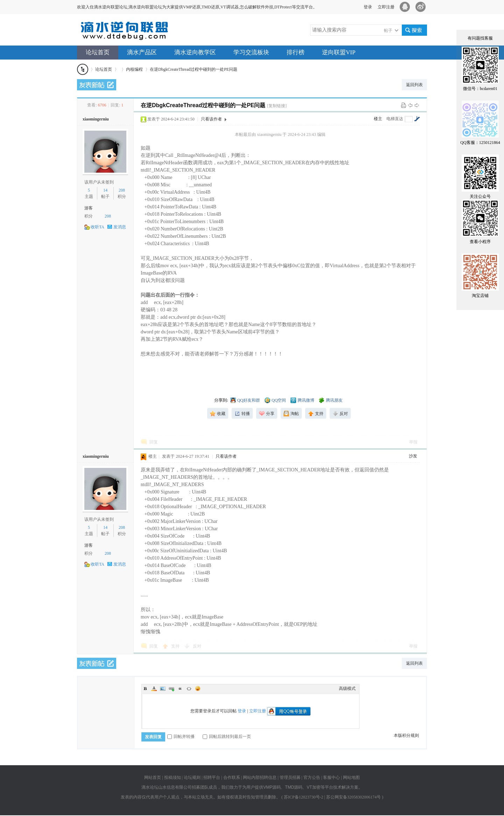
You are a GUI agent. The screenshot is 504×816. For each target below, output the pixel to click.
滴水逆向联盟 (83, 69)
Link (171, 689)
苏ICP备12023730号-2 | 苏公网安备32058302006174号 (332, 797)
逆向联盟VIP (339, 52)
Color (154, 689)
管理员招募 (290, 777)
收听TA (97, 227)
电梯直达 (395, 119)
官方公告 (312, 777)
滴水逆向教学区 (195, 52)
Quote (180, 689)
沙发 (413, 456)
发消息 (120, 227)
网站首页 (153, 777)
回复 (154, 442)
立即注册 (386, 7)
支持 (176, 646)
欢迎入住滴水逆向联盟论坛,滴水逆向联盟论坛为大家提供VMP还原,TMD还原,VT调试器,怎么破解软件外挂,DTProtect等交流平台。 (197, 7)
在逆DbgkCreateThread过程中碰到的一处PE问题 (194, 69)
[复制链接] (277, 106)
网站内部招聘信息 (260, 777)
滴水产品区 (142, 52)
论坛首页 (98, 52)
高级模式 (347, 689)
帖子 (388, 30)
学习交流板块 (251, 52)
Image (163, 689)
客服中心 (331, 777)
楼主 (378, 119)
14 (105, 190)
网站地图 (351, 777)
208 (122, 190)
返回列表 (414, 85)
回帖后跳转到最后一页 (227, 737)
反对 (197, 646)
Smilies (198, 689)
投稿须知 (173, 777)
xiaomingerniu (96, 119)
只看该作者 (211, 119)
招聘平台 (212, 777)
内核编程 (134, 69)
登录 (368, 7)
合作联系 (232, 777)
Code (189, 689)
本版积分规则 (406, 735)
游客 (89, 208)
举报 (413, 442)
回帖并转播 (181, 737)
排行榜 (296, 52)
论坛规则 (192, 777)
